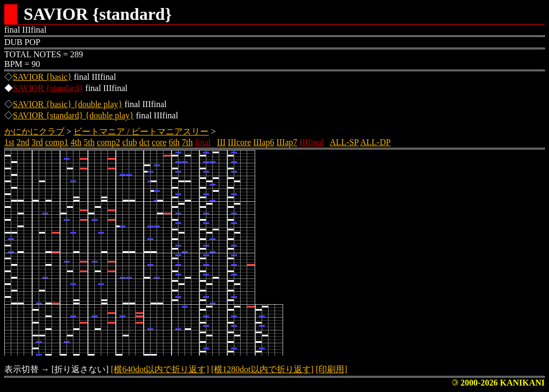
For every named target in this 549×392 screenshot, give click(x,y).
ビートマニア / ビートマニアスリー (141, 131)
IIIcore (240, 142)
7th (187, 142)
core (159, 142)
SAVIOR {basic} (42, 77)
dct (145, 142)
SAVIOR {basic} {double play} (68, 104)
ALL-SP (344, 142)
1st (9, 142)
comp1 (57, 142)
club (130, 142)
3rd (37, 142)
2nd (23, 142)
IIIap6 (264, 142)
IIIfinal (312, 142)
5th (89, 142)
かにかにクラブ (34, 131)
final (203, 142)
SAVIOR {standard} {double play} (73, 115)
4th (76, 142)
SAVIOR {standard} (48, 88)
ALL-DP (376, 142)
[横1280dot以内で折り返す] (262, 369)
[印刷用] (332, 369)
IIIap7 (287, 142)
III (221, 142)
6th (174, 142)
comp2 (108, 142)
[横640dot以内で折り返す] (160, 369)
